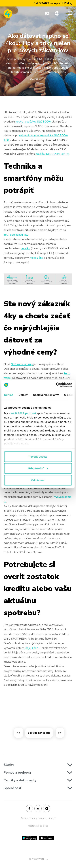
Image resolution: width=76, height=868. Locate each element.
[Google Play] (30, 838)
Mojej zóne (36, 258)
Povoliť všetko (38, 456)
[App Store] (46, 838)
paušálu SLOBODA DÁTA (52, 154)
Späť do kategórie (39, 733)
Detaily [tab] (23, 395)
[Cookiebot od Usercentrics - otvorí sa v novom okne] (56, 385)
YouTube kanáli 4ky (16, 235)
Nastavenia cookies (38, 826)
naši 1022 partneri (24, 413)
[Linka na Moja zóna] (57, 14)
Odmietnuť (38, 480)
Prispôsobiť (38, 468)
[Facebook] (29, 809)
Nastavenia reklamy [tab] (46, 395)
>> (60, 733)
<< (19, 733)
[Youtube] (38, 809)
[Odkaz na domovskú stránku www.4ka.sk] (8, 14)
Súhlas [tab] (9, 395)
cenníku (25, 248)
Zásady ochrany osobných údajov (38, 818)
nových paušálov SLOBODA (33, 122)
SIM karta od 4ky (22, 364)
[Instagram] (47, 809)
